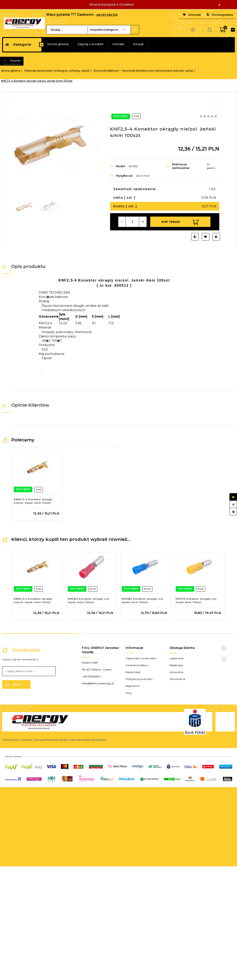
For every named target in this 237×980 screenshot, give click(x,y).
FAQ (129, 693)
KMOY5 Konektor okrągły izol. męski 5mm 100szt (196, 601)
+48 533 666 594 (107, 15)
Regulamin (133, 686)
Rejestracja (176, 665)
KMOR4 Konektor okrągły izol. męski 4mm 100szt (89, 601)
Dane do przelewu (137, 665)
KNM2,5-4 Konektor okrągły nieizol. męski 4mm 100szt (33, 501)
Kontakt (118, 44)
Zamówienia (177, 679)
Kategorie (18, 45)
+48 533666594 (91, 676)
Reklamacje (133, 672)
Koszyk (138, 44)
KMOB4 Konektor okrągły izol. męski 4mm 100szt (143, 601)
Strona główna (58, 44)
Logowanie (176, 658)
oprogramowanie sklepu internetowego (62, 740)
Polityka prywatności (139, 679)
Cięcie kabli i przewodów (141, 658)
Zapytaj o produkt (91, 44)
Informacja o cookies (17, 740)
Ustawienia (176, 672)
